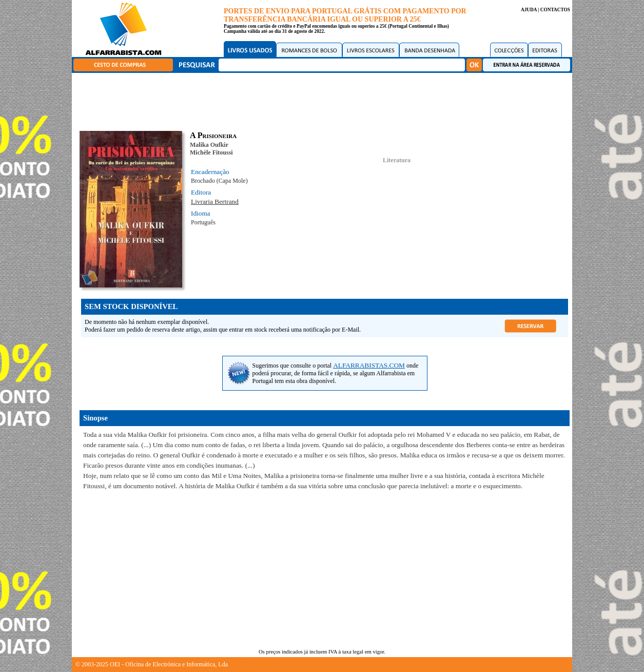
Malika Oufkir (209, 145)
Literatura (397, 160)
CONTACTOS (555, 10)
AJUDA (529, 10)
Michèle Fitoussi (211, 152)
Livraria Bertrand (215, 201)
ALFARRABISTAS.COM (369, 365)
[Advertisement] (325, 100)
